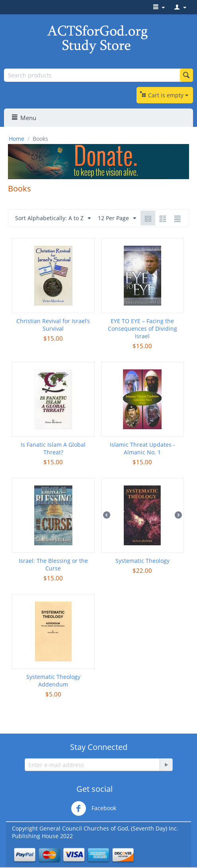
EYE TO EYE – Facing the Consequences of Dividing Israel (142, 328)
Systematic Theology (142, 561)
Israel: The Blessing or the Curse (53, 564)
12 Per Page (117, 218)
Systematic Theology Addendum (53, 681)
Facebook (94, 809)
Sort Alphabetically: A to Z (53, 218)
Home (17, 139)
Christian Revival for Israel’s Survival (53, 325)
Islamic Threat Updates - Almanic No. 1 (142, 448)
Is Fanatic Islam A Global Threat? (53, 448)
